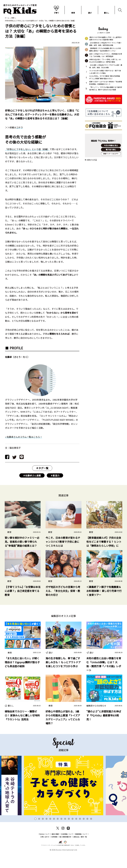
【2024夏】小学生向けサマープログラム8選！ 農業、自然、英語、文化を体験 (106, 67)
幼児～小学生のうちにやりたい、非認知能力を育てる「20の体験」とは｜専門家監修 (106, 55)
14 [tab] (84, 833)
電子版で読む (111, 151)
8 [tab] (61, 833)
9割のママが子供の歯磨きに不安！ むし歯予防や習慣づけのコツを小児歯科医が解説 (105, 39)
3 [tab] (43, 833)
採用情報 (54, 851)
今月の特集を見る (111, 147)
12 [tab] (76, 833)
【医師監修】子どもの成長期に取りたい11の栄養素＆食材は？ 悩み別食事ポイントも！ (105, 50)
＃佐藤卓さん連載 (32, 476)
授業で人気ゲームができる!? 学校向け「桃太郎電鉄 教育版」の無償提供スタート (106, 83)
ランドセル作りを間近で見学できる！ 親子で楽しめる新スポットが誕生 (105, 72)
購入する (111, 155)
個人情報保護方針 (65, 851)
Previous (5, 800)
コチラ (20, 128)
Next (122, 800)
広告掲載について (67, 848)
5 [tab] (50, 833)
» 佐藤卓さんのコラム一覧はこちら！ (24, 437)
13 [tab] (80, 833)
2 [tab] (39, 833)
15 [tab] (87, 833)
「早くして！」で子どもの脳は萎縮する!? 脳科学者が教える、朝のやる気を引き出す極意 (106, 89)
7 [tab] (58, 833)
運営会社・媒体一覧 (80, 851)
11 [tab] (73, 833)
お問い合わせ (45, 851)
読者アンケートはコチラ (111, 161)
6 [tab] (54, 833)
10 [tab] (69, 833)
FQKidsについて (44, 848)
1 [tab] (35, 833)
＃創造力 (55, 476)
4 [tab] (47, 833)
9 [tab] (65, 833)
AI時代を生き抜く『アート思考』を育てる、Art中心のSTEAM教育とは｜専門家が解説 (105, 61)
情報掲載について (81, 848)
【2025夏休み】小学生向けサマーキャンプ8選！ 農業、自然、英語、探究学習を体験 (106, 44)
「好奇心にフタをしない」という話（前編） (27, 149)
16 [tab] (91, 833)
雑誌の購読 (55, 848)
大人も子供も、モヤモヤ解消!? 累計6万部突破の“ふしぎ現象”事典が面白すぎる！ (105, 78)
